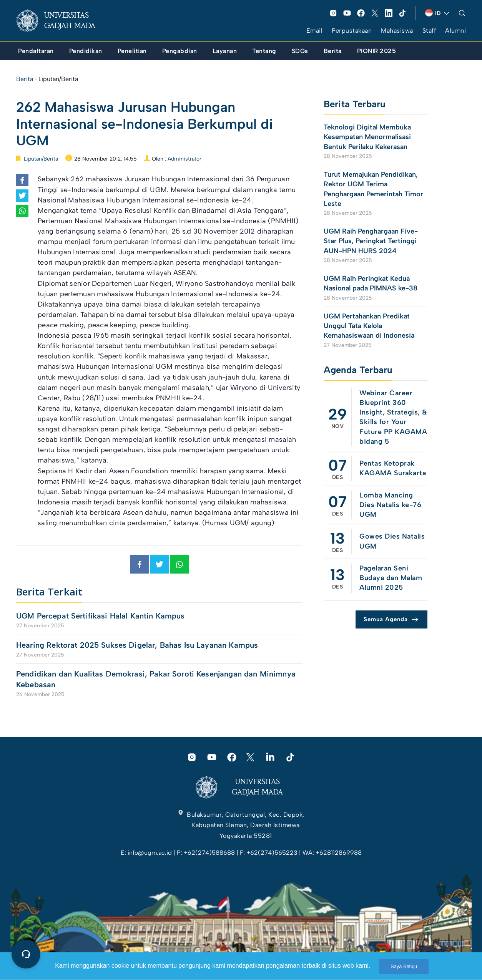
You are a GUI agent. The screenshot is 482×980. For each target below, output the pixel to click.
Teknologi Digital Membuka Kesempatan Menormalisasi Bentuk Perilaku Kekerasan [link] (367, 137)
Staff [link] (429, 31)
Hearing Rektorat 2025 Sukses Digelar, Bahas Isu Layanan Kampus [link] (137, 645)
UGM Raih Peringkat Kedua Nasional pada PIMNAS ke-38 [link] (371, 283)
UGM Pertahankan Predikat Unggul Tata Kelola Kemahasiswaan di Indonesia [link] (369, 326)
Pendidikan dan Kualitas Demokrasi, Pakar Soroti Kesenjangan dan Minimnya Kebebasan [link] (156, 679)
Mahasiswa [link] (397, 31)
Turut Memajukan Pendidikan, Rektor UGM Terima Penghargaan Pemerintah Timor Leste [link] (373, 189)
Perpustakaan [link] (352, 31)
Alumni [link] (455, 31)
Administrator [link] (184, 159)
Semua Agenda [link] (386, 619)
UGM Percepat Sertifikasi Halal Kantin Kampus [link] (101, 616)
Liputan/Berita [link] (58, 79)
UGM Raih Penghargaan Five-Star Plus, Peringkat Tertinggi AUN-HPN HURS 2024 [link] (371, 241)
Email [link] (315, 31)
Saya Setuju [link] (404, 966)
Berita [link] (25, 79)
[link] (62, 21)
